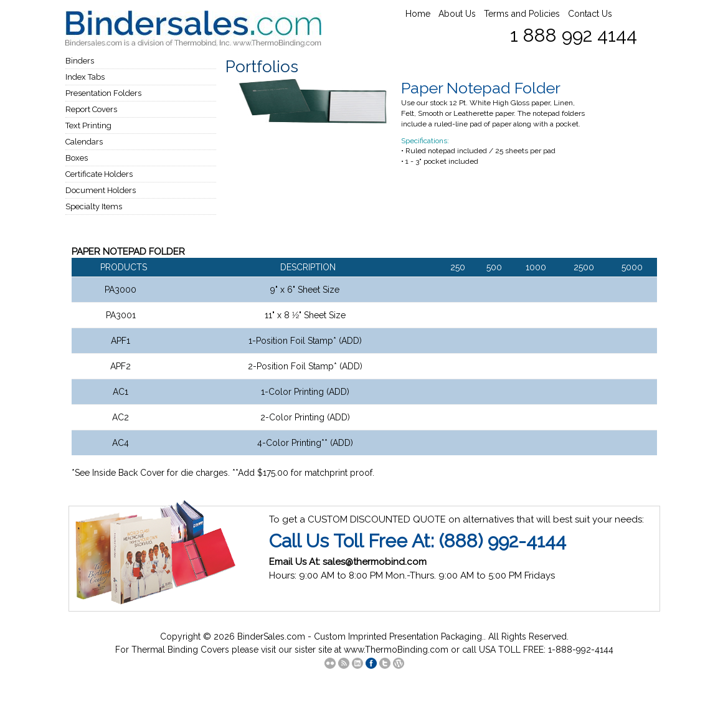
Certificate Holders (99, 174)
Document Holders (101, 190)
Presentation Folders (103, 93)
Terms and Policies (522, 14)
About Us (457, 14)
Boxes (77, 158)
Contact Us (590, 14)
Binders (80, 61)
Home (418, 14)
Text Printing (88, 125)
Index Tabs (85, 77)
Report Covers (91, 109)
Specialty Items (94, 206)
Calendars (84, 142)
